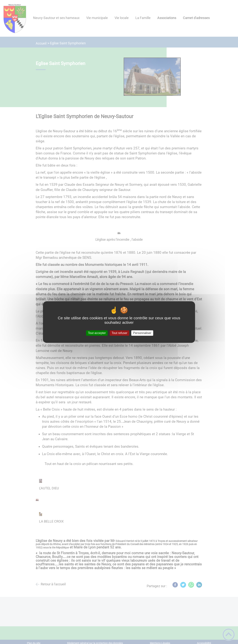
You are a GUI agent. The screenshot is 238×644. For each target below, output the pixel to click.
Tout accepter (97, 333)
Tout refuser (119, 333)
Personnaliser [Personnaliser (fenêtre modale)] (142, 333)
